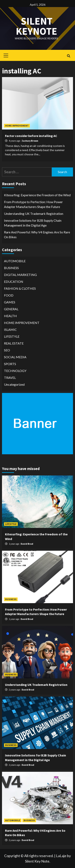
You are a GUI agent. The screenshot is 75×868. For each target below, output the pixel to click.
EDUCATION (14, 281)
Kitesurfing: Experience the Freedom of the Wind (37, 195)
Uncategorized (14, 384)
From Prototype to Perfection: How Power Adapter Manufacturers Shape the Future (33, 204)
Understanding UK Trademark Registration (34, 214)
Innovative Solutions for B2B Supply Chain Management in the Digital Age (33, 223)
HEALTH (10, 316)
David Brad (27, 544)
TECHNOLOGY (15, 371)
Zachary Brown (30, 141)
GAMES (10, 302)
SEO (7, 350)
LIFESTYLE (12, 336)
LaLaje (61, 856)
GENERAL (11, 309)
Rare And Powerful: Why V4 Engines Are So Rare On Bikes (37, 234)
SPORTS (10, 364)
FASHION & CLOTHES (20, 288)
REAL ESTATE (14, 343)
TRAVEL (10, 378)
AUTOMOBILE (15, 261)
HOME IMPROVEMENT (17, 126)
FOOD (9, 295)
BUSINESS (11, 268)
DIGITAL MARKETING (20, 275)
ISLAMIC (10, 330)
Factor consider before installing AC (31, 136)
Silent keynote (36, 26)
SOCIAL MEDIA (15, 357)
